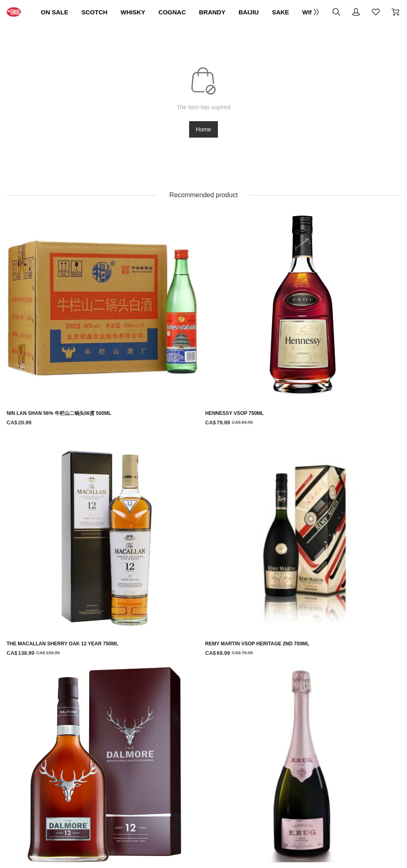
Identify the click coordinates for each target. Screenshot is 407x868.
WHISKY (181, 12)
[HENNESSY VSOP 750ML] (160, 297)
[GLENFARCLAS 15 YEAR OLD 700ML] (160, 585)
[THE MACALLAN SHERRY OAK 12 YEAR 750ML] (247, 302)
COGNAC (229, 12)
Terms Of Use (115, 710)
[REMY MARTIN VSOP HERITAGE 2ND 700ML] (335, 297)
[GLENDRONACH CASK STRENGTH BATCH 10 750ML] (335, 446)
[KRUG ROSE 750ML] (160, 437)
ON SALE (85, 12)
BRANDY (278, 12)
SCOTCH (134, 12)
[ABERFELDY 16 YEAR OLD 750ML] (335, 585)
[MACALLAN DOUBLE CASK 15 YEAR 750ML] (247, 441)
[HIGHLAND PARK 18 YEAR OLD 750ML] (72, 585)
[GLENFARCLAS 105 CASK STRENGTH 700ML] (247, 589)
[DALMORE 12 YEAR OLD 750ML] (72, 441)
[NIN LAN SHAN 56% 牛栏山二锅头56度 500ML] (72, 297)
